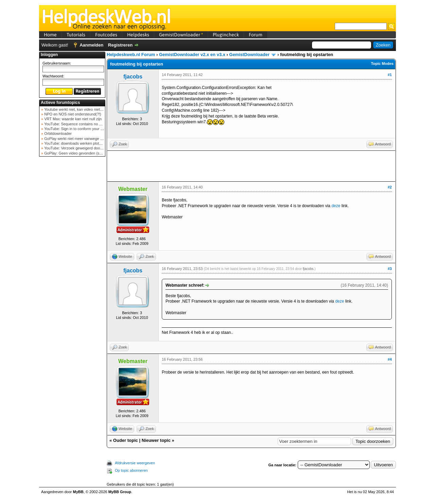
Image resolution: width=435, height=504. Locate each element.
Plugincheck (226, 35)
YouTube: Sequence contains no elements (79, 124)
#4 (390, 359)
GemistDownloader (181, 35)
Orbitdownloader (57, 133)
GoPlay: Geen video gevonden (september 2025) (84, 153)
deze (336, 206)
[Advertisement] (72, 266)
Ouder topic (126, 440)
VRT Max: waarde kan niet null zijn (72, 119)
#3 (390, 269)
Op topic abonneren (131, 470)
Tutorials (76, 35)
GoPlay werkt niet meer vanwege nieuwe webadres (86, 139)
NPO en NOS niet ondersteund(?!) (72, 114)
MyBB (78, 492)
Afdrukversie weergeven (135, 463)
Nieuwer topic (156, 440)
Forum (256, 35)
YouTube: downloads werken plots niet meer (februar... (89, 143)
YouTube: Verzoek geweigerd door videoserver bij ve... (89, 148)
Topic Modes (382, 64)
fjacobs (133, 77)
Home (50, 35)
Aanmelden (91, 45)
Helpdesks (138, 35)
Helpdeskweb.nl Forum (131, 55)
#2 (390, 187)
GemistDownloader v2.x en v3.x (192, 55)
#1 (390, 75)
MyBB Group (120, 492)
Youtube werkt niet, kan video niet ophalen (79, 109)
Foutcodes (106, 35)
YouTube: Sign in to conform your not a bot (79, 129)
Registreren (120, 45)
